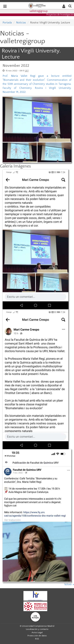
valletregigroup (39, 11)
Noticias (21, 23)
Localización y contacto (37, 629)
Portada (7, 23)
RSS (37, 639)
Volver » (69, 584)
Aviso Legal (37, 632)
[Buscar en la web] (70, 6)
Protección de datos (37, 636)
